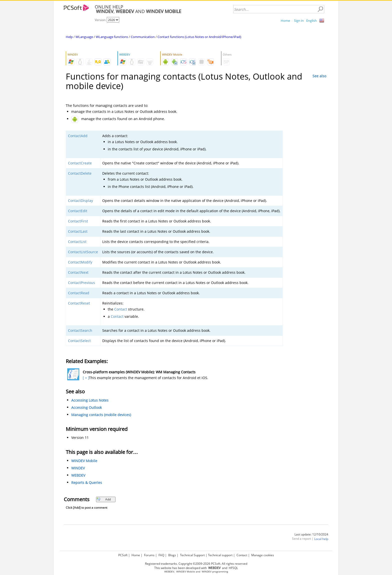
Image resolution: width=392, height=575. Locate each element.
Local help (321, 539)
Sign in (299, 21)
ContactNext (78, 272)
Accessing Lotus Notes (90, 400)
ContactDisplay (80, 201)
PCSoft (123, 555)
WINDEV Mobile (84, 461)
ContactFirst (78, 221)
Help (69, 37)
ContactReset (79, 303)
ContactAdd (78, 136)
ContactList (77, 242)
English (311, 21)
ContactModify (80, 262)
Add (104, 499)
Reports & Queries (87, 483)
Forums (149, 555)
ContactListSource (83, 252)
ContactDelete (80, 173)
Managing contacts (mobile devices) (101, 415)
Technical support (220, 555)
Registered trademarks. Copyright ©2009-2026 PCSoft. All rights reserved (196, 564)
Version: (101, 20)
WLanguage (84, 37)
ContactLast (78, 231)
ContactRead (79, 293)
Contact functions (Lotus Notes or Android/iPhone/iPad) (199, 37)
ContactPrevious (81, 283)
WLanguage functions (112, 37)
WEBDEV (78, 475)
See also (319, 76)
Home (285, 21)
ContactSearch (80, 330)
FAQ (161, 555)
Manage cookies (263, 555)
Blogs (172, 555)
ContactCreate (80, 163)
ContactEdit (78, 211)
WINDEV (78, 468)
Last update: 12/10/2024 (311, 534)
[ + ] (85, 378)
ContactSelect (79, 341)
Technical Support (192, 555)
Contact (121, 309)
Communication (143, 37)
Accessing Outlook (86, 407)
